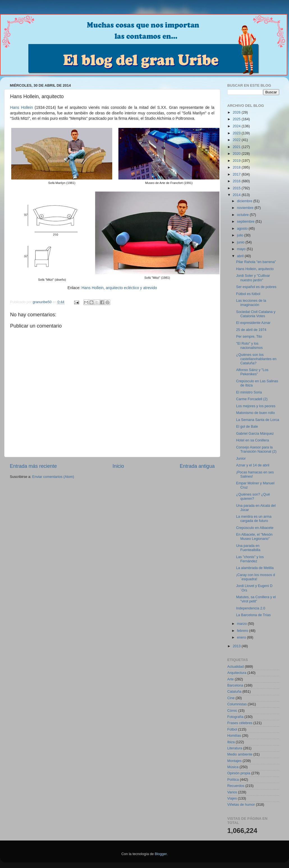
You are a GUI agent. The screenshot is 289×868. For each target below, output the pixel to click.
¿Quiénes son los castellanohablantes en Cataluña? (256, 359)
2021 (237, 147)
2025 (237, 119)
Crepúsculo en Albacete (255, 528)
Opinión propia (239, 773)
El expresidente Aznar (253, 323)
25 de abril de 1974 (251, 330)
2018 (237, 167)
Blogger (161, 854)
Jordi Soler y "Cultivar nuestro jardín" (253, 278)
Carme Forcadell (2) (252, 399)
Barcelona (235, 685)
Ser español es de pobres (256, 287)
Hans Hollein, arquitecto (255, 269)
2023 (237, 133)
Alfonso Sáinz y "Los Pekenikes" (252, 372)
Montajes (234, 761)
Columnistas (237, 704)
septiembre (246, 222)
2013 (237, 646)
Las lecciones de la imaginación (251, 303)
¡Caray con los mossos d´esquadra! (255, 577)
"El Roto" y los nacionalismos (249, 346)
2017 (237, 174)
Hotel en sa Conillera (252, 440)
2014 (237, 195)
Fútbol (232, 729)
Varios (232, 792)
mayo (242, 249)
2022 (237, 140)
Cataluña (234, 692)
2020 (237, 154)
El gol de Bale (247, 427)
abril (241, 256)
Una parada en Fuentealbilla (248, 548)
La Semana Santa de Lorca (257, 420)
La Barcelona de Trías (253, 615)
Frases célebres (240, 723)
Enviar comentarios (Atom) (53, 477)
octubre (244, 215)
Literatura (235, 748)
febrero (243, 631)
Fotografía (235, 717)
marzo (243, 624)
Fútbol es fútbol (248, 294)
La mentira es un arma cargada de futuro (254, 519)
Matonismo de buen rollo (255, 413)
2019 (237, 161)
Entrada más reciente (33, 466)
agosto (243, 229)
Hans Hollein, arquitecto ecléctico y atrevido (119, 288)
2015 (237, 188)
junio (241, 242)
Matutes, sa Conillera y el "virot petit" (256, 599)
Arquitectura (237, 673)
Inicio (118, 466)
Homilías (234, 736)
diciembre (245, 201)
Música (233, 767)
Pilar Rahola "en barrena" (256, 262)
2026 (237, 112)
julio (241, 235)
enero (242, 637)
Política (233, 780)
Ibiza (231, 742)
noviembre (246, 208)
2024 (237, 126)
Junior (241, 459)
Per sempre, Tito (249, 337)
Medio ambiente (240, 754)
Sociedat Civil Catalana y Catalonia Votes (256, 314)
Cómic (232, 711)
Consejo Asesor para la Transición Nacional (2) (256, 449)
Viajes (232, 798)
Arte (230, 679)
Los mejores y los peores (256, 406)
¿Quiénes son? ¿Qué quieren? (253, 497)
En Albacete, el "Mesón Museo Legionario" (254, 537)
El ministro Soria (249, 392)
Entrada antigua (197, 466)
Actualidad (236, 667)
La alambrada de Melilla (255, 568)
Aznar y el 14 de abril (253, 465)
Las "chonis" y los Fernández (250, 559)
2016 (237, 181)
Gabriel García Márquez (255, 434)
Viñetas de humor (241, 805)
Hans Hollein (21, 107)
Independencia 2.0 (251, 608)
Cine (231, 698)
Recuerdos (236, 786)
